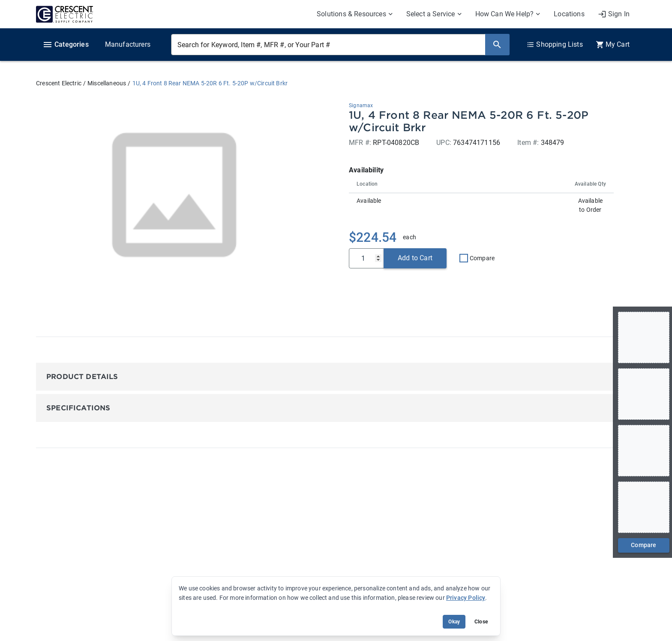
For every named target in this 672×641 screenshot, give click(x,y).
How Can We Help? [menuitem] (505, 14)
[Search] (497, 45)
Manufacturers (128, 44)
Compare (482, 258)
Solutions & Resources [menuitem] (351, 14)
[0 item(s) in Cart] (613, 45)
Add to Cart (415, 258)
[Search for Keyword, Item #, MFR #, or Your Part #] (328, 45)
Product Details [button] (82, 377)
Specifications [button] (78, 408)
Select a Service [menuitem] (431, 14)
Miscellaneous (107, 83)
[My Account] (614, 14)
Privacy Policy (466, 598)
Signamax (361, 105)
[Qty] (366, 258)
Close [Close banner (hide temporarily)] (481, 622)
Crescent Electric (59, 83)
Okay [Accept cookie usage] (454, 622)
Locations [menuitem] (569, 14)
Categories (66, 45)
